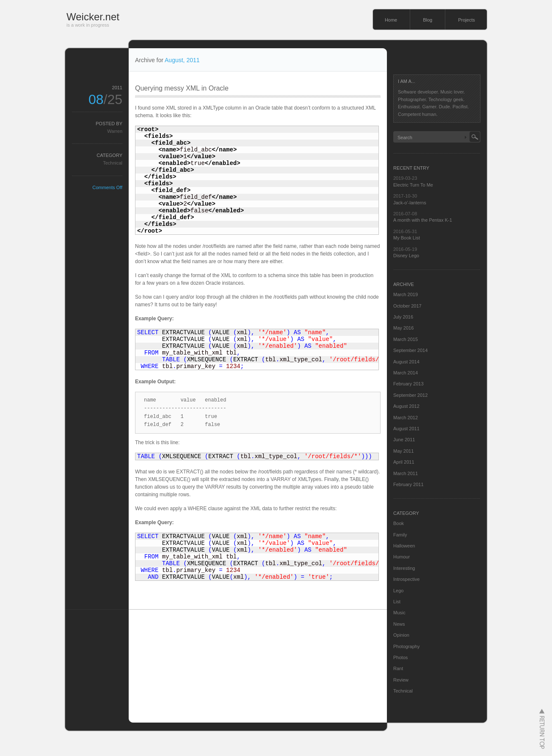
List (397, 602)
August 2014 (406, 362)
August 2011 (406, 429)
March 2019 (406, 294)
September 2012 (410, 395)
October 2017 (407, 306)
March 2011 (406, 473)
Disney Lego (406, 256)
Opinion (401, 635)
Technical (113, 163)
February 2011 (408, 484)
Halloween (404, 546)
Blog (428, 20)
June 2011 (404, 440)
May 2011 (403, 451)
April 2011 (404, 462)
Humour (402, 557)
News (399, 624)
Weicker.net (93, 17)
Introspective (406, 579)
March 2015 (406, 339)
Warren (115, 131)
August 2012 (406, 406)
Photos (400, 657)
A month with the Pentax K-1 (423, 220)
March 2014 (406, 373)
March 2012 (406, 418)
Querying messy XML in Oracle (182, 88)
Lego (398, 591)
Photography (406, 646)
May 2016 (403, 328)
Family (400, 535)
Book (399, 523)
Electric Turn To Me (413, 185)
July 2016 (403, 317)
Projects (466, 20)
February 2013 (408, 384)
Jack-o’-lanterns (410, 203)
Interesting (404, 568)
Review (401, 680)
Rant (398, 668)
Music (399, 613)
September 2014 (410, 350)
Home (391, 20)
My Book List (407, 238)
